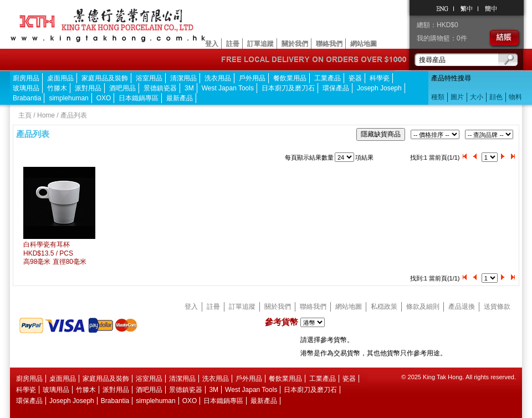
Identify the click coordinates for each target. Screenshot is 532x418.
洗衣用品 (218, 78)
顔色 (496, 97)
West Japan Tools (228, 88)
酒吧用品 (122, 88)
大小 (477, 97)
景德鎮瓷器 (160, 88)
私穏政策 (384, 307)
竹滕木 (57, 88)
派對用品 (88, 88)
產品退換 (462, 307)
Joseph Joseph (379, 88)
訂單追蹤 (260, 44)
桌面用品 (60, 78)
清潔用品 (183, 78)
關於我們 (295, 44)
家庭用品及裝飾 (105, 78)
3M (189, 88)
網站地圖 (364, 44)
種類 (438, 97)
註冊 (233, 44)
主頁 (25, 115)
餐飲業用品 (290, 78)
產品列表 (74, 115)
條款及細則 (423, 307)
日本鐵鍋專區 (139, 98)
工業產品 (328, 78)
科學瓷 (380, 78)
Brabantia (27, 98)
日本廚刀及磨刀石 (288, 88)
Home (46, 115)
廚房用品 (26, 78)
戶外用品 (252, 78)
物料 (515, 97)
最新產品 (180, 98)
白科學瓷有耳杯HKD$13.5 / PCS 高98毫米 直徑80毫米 (55, 253)
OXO (104, 98)
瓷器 (355, 78)
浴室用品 (149, 78)
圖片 (457, 97)
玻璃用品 (26, 88)
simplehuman (68, 98)
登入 (212, 44)
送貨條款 (497, 307)
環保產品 (336, 88)
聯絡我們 (329, 44)
